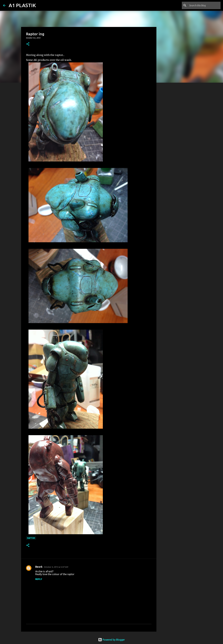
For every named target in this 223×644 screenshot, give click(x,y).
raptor (31, 538)
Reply (39, 579)
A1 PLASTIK (22, 5)
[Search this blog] (204, 5)
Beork (39, 567)
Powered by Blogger (111, 640)
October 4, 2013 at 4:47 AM (56, 567)
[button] (28, 44)
